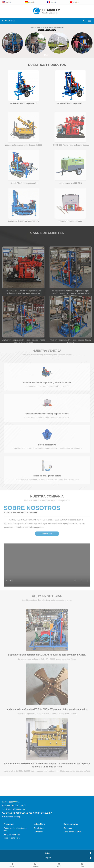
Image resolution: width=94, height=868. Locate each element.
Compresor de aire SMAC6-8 (70, 194)
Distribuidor (38, 832)
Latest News (40, 824)
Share (12, 865)
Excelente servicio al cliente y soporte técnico (47, 417)
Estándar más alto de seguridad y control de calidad (47, 386)
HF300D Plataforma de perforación (70, 103)
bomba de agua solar (12, 834)
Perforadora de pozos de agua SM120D (24, 232)
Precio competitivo (47, 448)
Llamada (35, 865)
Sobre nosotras (71, 824)
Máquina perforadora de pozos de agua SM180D (23, 156)
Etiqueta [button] (48, 858)
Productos (9, 824)
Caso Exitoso (39, 828)
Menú (59, 865)
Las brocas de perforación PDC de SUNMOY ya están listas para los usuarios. (47, 714)
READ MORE (47, 529)
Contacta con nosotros (73, 832)
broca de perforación (12, 838)
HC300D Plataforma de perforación (24, 194)
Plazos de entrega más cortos (47, 479)
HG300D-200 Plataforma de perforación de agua (71, 156)
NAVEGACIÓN (8, 21)
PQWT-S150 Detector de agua (71, 232)
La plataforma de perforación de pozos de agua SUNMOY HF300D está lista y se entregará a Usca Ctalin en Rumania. (70, 312)
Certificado (68, 828)
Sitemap (17, 817)
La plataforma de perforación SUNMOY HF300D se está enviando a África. (47, 659)
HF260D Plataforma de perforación (24, 103)
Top (82, 865)
